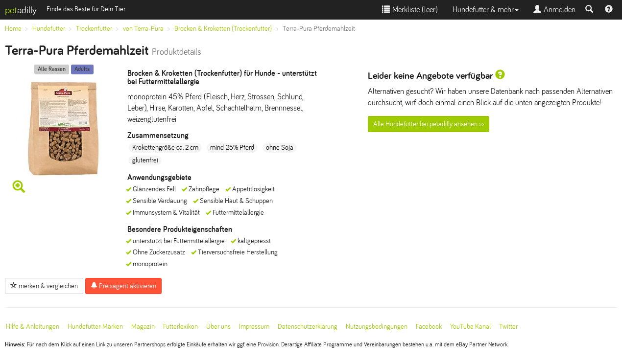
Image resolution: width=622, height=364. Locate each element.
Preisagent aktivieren (123, 286)
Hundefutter (49, 29)
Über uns (218, 327)
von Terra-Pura (143, 29)
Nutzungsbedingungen (377, 327)
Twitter (508, 327)
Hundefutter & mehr (486, 10)
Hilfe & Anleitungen (33, 327)
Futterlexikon (180, 327)
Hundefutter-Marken (95, 327)
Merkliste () (410, 10)
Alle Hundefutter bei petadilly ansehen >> (429, 124)
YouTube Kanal (470, 327)
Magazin (143, 327)
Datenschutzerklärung (308, 327)
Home (13, 29)
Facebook (429, 327)
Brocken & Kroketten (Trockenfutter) (223, 29)
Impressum (254, 327)
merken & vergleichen (44, 286)
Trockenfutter (94, 29)
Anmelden (554, 10)
